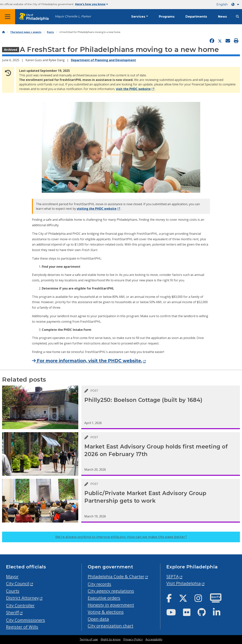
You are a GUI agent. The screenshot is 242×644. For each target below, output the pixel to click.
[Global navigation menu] (8, 17)
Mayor (12, 576)
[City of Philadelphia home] (35, 17)
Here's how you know (92, 4)
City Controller (20, 605)
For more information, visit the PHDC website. (87, 361)
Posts (50, 32)
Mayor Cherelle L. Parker (73, 16)
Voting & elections (106, 612)
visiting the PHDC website (97, 209)
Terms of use (89, 639)
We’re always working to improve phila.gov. (121, 537)
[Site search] (237, 17)
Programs (167, 17)
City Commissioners (26, 620)
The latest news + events (26, 32)
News (222, 17)
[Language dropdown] (236, 4)
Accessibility (154, 639)
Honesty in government (111, 605)
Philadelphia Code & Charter (116, 576)
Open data (98, 619)
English (222, 4)
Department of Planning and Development (103, 60)
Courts (13, 591)
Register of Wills (22, 627)
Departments (196, 17)
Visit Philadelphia (184, 583)
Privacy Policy (133, 639)
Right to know (111, 639)
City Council (18, 583)
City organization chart (111, 626)
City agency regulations (111, 591)
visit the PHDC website (133, 89)
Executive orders (104, 598)
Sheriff (12, 612)
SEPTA (173, 576)
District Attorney (22, 598)
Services (138, 17)
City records (99, 584)
